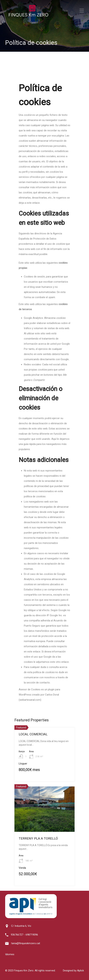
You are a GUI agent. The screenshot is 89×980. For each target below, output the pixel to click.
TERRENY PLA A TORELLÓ (38, 838)
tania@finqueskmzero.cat (26, 943)
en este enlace (32, 652)
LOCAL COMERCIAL (33, 734)
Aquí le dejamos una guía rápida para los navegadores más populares (44, 444)
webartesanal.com (30, 700)
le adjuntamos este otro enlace (51, 662)
